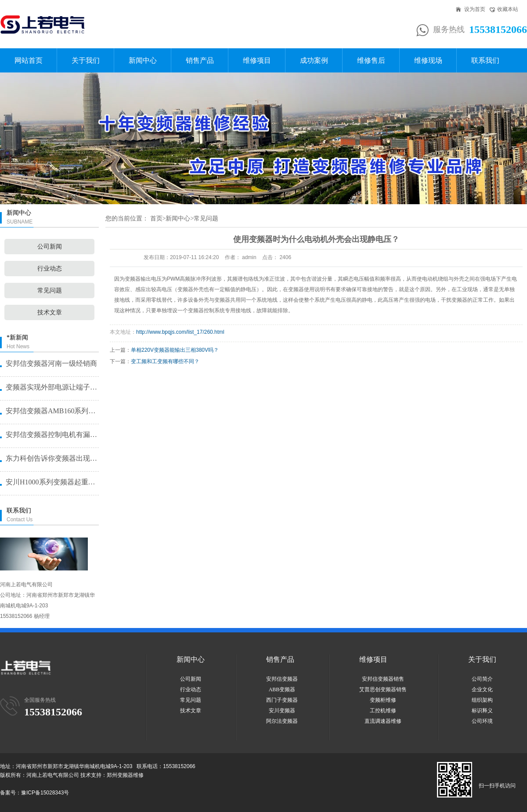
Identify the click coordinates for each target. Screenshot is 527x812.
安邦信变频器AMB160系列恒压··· (52, 411)
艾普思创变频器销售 (383, 689)
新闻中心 (143, 60)
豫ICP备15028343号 (45, 793)
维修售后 (371, 60)
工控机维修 (383, 711)
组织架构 (482, 700)
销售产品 (200, 60)
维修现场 (428, 60)
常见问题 (50, 291)
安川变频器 (282, 711)
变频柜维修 (383, 700)
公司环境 (482, 721)
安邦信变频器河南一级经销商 (51, 363)
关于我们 (86, 60)
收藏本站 (508, 9)
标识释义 (482, 711)
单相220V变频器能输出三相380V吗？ (175, 350)
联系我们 (485, 60)
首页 (156, 218)
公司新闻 (50, 247)
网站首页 (29, 60)
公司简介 (482, 679)
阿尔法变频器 (282, 721)
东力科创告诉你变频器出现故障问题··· (52, 458)
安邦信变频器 (282, 679)
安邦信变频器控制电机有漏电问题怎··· (52, 435)
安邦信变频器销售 (383, 679)
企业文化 (482, 689)
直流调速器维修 (383, 721)
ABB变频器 (282, 689)
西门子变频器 (282, 700)
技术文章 (50, 312)
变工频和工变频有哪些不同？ (165, 361)
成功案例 (314, 60)
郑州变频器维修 (125, 775)
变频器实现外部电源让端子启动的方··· (52, 387)
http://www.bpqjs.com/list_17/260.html (180, 332)
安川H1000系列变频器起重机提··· (52, 482)
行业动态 (50, 269)
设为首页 (475, 9)
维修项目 (257, 60)
